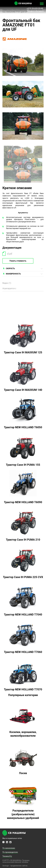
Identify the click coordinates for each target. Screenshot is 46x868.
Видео (7, 283)
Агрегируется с (9, 288)
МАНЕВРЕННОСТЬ (13, 274)
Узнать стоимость (18, 261)
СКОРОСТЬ (10, 269)
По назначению (9, 848)
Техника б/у (7, 856)
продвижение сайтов (19, 866)
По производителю (10, 852)
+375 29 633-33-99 (35, 9)
